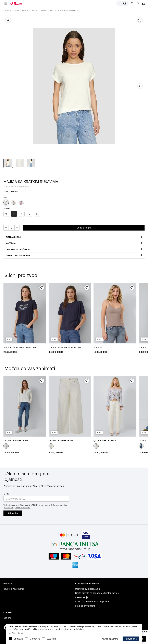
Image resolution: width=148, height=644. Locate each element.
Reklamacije (82, 597)
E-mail (7, 494)
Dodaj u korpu (84, 228)
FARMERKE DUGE (105, 441)
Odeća (25, 10)
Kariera (7, 618)
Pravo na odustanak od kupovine (92, 602)
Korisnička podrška (87, 583)
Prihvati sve (131, 639)
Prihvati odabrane (110, 639)
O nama (8, 612)
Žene (17, 10)
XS (6, 214)
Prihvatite (13, 513)
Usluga (8, 583)
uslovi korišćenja (23, 508)
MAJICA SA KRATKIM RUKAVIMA (64, 10)
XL (37, 214)
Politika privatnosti (85, 606)
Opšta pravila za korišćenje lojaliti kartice (97, 593)
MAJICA (98, 347)
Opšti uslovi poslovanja (87, 589)
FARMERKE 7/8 (16, 441)
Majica (44, 10)
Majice (34, 10)
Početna (7, 10)
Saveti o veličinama (14, 589)
